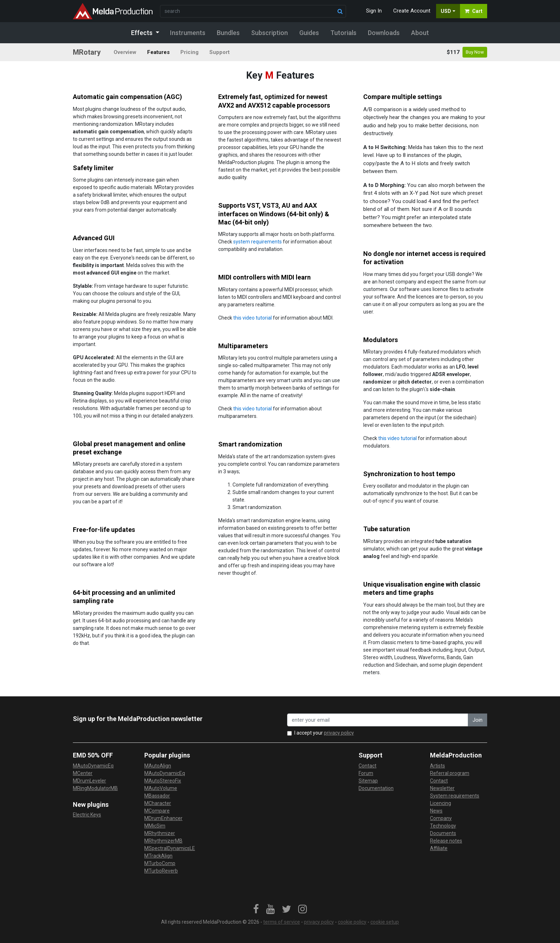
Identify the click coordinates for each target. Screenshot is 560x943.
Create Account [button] (412, 11)
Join (477, 720)
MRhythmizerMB (163, 841)
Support (219, 52)
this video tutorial (252, 318)
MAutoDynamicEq (93, 766)
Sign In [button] (374, 11)
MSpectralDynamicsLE (170, 848)
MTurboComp (160, 863)
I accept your (324, 733)
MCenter (83, 773)
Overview (125, 52)
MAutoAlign (158, 766)
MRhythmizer (160, 833)
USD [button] (446, 11)
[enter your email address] (378, 720)
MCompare (157, 811)
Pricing (189, 52)
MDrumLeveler (89, 781)
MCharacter (158, 803)
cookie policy (352, 922)
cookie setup (385, 922)
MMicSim (155, 826)
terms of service (282, 922)
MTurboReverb (161, 871)
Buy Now (475, 52)
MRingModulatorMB (95, 788)
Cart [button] (474, 11)
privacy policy (339, 733)
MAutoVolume (161, 788)
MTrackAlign (158, 856)
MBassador (157, 796)
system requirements (257, 242)
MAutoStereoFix (163, 781)
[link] (256, 909)
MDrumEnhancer (163, 818)
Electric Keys (87, 815)
